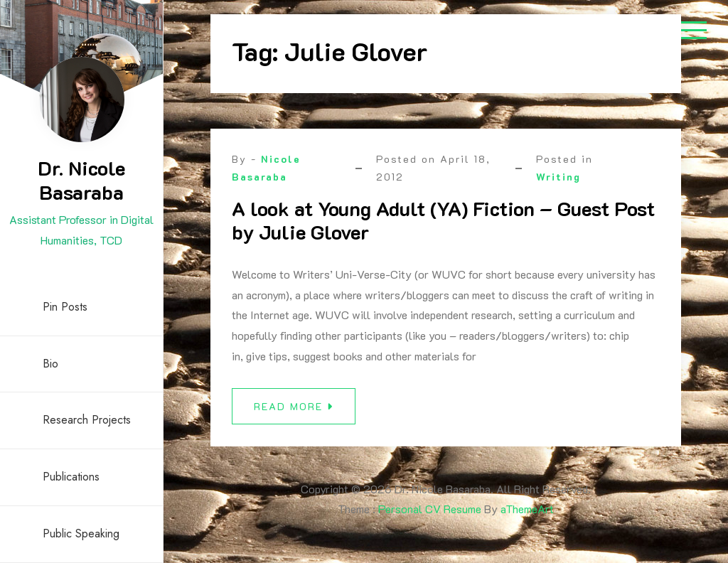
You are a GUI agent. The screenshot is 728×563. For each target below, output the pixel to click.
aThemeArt (527, 509)
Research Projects (87, 420)
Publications (71, 477)
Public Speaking (81, 533)
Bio (50, 364)
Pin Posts (65, 307)
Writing (558, 177)
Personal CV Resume (430, 509)
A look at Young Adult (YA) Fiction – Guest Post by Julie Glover (443, 220)
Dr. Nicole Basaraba (81, 180)
